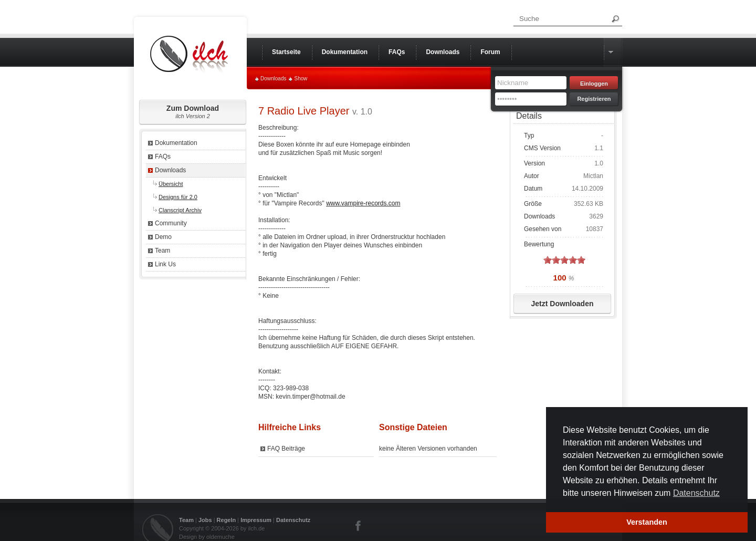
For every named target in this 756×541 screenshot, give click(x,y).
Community (171, 223)
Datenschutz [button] (696, 493)
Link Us (165, 264)
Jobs (205, 520)
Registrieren (594, 99)
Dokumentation (176, 143)
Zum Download (193, 112)
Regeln (227, 520)
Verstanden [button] (647, 522)
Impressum (256, 520)
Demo (163, 237)
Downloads (273, 79)
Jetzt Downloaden (562, 304)
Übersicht (171, 184)
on (548, 260)
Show (301, 79)
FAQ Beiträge (286, 449)
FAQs (163, 157)
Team (162, 251)
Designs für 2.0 (178, 197)
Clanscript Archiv (180, 210)
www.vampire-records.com (363, 203)
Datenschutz (293, 520)
